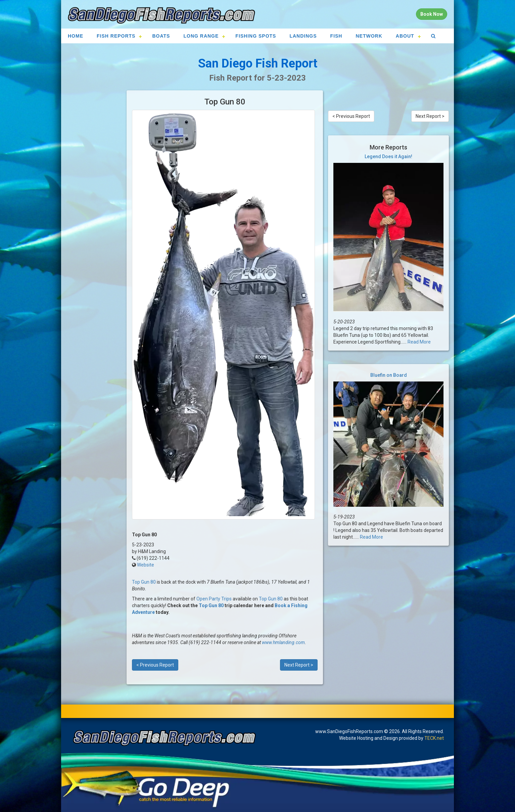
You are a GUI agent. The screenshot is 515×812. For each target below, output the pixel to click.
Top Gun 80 (144, 582)
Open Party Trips (214, 599)
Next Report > (299, 665)
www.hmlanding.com (283, 642)
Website (146, 565)
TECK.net (434, 738)
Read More (419, 342)
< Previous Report (155, 665)
